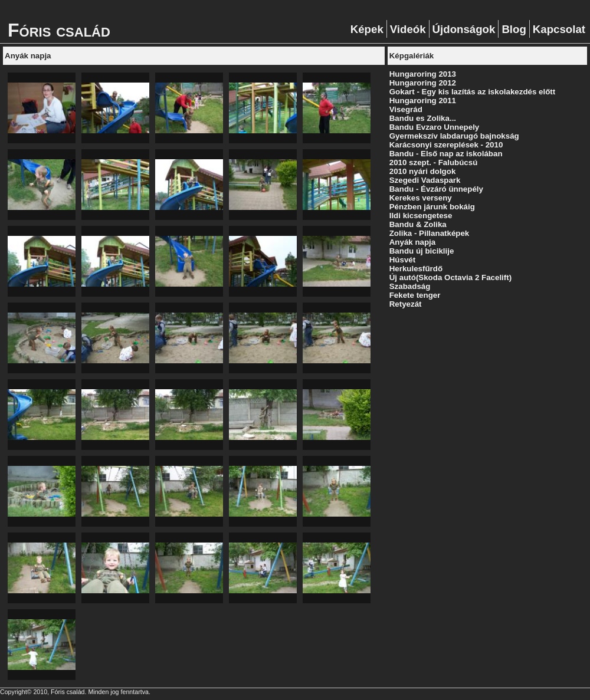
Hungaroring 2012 (423, 83)
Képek (367, 29)
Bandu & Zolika (418, 224)
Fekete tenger (415, 295)
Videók (408, 29)
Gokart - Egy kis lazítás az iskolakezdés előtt (473, 92)
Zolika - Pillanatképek (430, 233)
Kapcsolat (559, 29)
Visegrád (406, 109)
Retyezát (406, 304)
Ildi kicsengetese (421, 216)
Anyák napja (413, 242)
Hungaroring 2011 (423, 101)
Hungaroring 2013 (423, 74)
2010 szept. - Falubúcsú (434, 162)
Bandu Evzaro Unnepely (435, 127)
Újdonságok (464, 29)
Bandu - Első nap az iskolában (446, 154)
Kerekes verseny (421, 198)
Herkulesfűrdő (416, 269)
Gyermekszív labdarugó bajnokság (454, 136)
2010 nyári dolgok (423, 171)
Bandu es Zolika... (423, 118)
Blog (514, 29)
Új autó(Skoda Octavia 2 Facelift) (450, 277)
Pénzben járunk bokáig (432, 207)
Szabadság (410, 286)
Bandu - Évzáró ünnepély (436, 189)
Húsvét (402, 260)
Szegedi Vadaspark (425, 180)
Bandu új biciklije (422, 251)
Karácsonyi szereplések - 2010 (446, 145)
